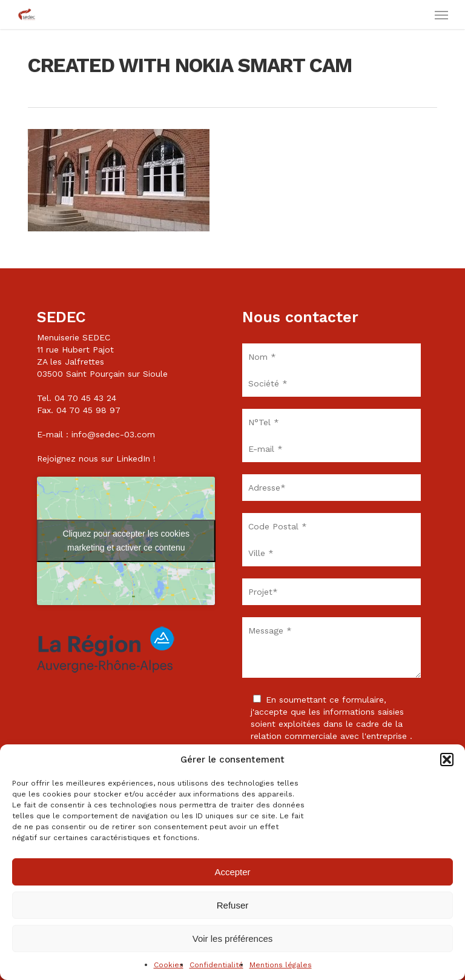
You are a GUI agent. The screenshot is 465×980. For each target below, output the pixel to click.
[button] (447, 760)
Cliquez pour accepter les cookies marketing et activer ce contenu (126, 541)
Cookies (169, 965)
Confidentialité (216, 965)
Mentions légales (281, 965)
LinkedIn (133, 459)
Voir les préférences (233, 939)
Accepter (232, 872)
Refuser (233, 905)
